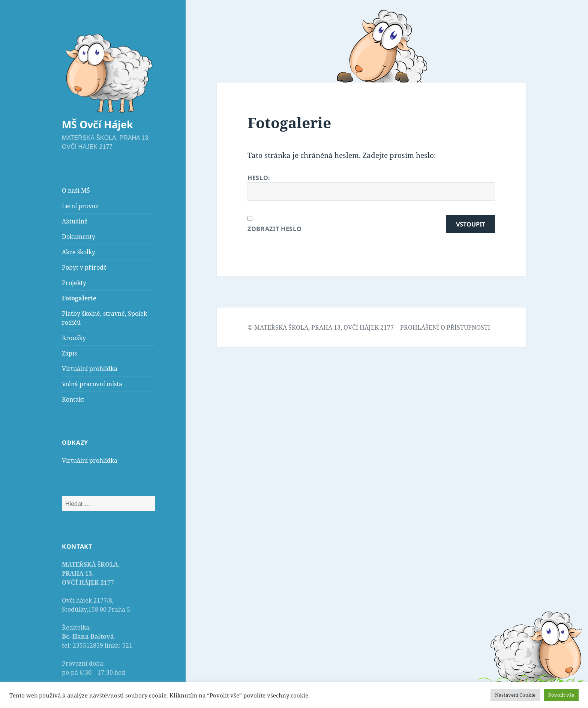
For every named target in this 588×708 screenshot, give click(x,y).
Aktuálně (75, 221)
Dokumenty (79, 237)
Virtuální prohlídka (90, 369)
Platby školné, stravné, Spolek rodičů (104, 318)
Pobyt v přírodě (84, 267)
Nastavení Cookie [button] (515, 695)
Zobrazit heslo (274, 229)
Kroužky (74, 338)
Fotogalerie (79, 298)
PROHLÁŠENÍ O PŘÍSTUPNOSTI (445, 327)
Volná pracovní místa (92, 384)
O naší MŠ (76, 190)
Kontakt (73, 399)
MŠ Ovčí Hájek (97, 124)
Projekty (74, 283)
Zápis (69, 353)
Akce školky (79, 252)
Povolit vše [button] (561, 695)
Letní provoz (80, 206)
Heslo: (371, 187)
